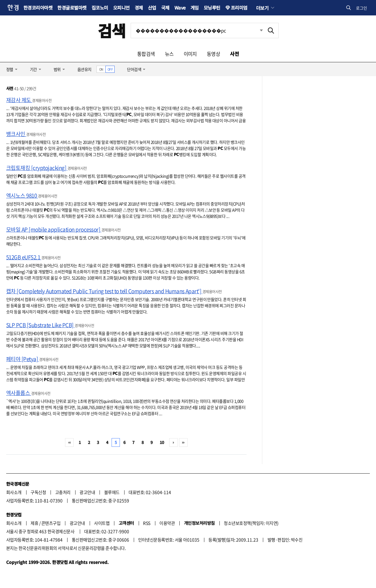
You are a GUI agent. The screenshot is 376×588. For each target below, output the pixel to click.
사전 (234, 54)
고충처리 (63, 492)
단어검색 (134, 69)
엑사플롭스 (19, 393)
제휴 (34, 523)
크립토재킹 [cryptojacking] (37, 168)
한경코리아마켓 (38, 8)
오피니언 (121, 8)
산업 (152, 8)
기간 (33, 69)
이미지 (190, 54)
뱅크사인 (16, 134)
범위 (57, 69)
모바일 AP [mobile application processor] (54, 229)
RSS (147, 523)
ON (101, 69)
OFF (110, 69)
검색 (112, 30)
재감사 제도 (19, 100)
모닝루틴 (212, 8)
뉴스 (169, 54)
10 (162, 442)
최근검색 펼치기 (257, 31)
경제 (139, 8)
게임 (195, 8)
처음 (69, 442)
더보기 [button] (262, 8)
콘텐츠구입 (51, 523)
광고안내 (87, 492)
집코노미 (100, 8)
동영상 (213, 54)
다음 (174, 442)
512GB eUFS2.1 (24, 257)
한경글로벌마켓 (72, 8)
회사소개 (14, 492)
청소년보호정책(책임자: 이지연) (251, 523)
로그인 (362, 8)
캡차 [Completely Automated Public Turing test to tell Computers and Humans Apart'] (104, 291)
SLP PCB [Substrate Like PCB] (40, 325)
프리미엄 (239, 8)
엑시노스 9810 (22, 195)
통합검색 (146, 54)
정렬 (10, 69)
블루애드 (112, 492)
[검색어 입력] (197, 31)
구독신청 (38, 492)
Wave (180, 8)
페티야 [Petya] (23, 359)
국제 (165, 8)
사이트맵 (102, 523)
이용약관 (167, 523)
